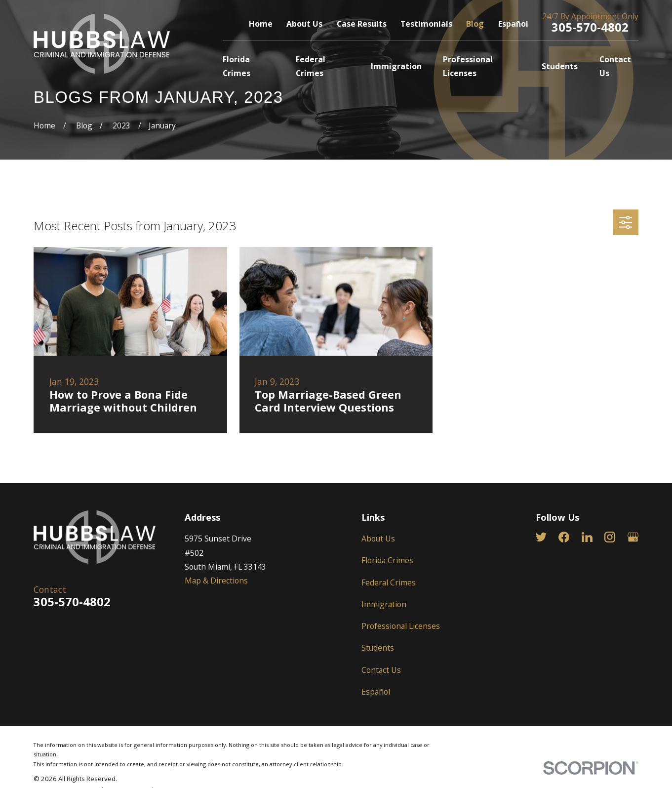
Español (513, 24)
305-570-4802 (590, 27)
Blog (475, 24)
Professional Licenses (401, 626)
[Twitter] (541, 537)
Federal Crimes (389, 582)
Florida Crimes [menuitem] (237, 66)
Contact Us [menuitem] (615, 66)
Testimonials (426, 24)
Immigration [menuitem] (396, 66)
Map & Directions (216, 581)
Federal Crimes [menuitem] (311, 66)
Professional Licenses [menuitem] (468, 66)
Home (261, 24)
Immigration (384, 604)
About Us (304, 24)
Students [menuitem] (560, 66)
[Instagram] (610, 537)
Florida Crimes (387, 560)
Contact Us (381, 670)
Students (378, 648)
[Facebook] (564, 537)
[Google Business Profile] (633, 537)
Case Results (362, 24)
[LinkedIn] (587, 537)
